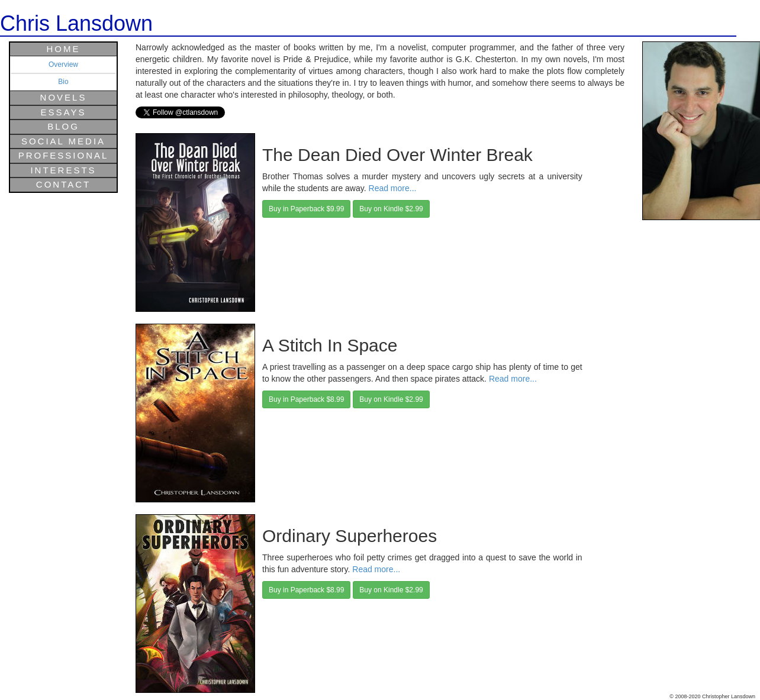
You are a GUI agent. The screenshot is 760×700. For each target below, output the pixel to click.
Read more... (393, 188)
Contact (63, 184)
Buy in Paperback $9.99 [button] (306, 209)
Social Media (63, 141)
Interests (63, 170)
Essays (64, 112)
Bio (63, 82)
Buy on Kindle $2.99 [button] (391, 209)
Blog (63, 126)
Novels (64, 97)
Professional (64, 155)
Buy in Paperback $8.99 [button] (306, 399)
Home (64, 49)
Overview (63, 64)
